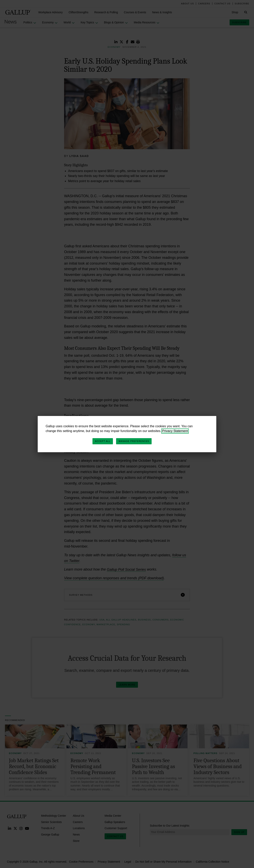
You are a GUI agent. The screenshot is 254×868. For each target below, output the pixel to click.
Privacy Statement (175, 431)
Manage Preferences (134, 441)
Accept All (103, 441)
